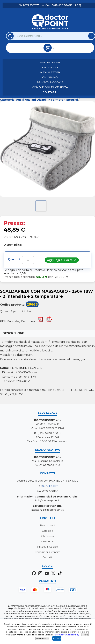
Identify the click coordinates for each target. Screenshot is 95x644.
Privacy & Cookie (50, 82)
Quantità (14, 259)
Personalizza (42, 638)
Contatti (50, 92)
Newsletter (50, 72)
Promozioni (50, 62)
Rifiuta (85, 635)
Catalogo (50, 67)
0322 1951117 (50, 486)
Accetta (57, 638)
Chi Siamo (50, 77)
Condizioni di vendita (50, 87)
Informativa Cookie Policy (67, 635)
